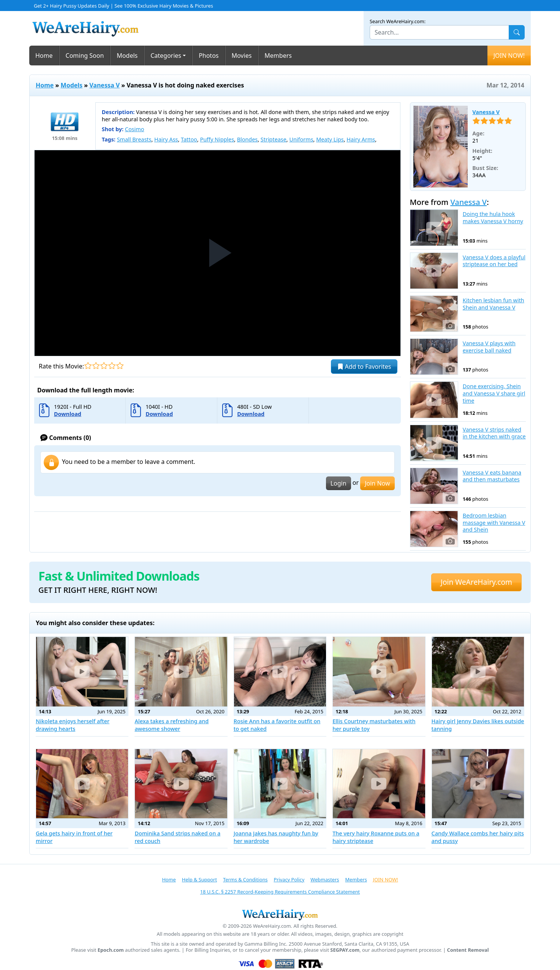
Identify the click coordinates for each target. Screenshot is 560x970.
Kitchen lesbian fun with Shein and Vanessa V (494, 304)
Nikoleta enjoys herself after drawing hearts (73, 725)
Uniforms (301, 139)
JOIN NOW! (509, 56)
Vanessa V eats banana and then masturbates (492, 476)
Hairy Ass (166, 139)
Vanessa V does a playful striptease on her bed (494, 261)
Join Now (377, 483)
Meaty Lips (330, 139)
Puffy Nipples (217, 139)
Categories (166, 56)
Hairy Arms (361, 139)
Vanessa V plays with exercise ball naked (489, 347)
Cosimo (135, 129)
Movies (242, 56)
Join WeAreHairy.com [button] (476, 582)
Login (339, 483)
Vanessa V (104, 85)
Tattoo (189, 139)
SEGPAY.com (345, 950)
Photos (209, 56)
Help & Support (199, 880)
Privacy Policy (289, 880)
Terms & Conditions (245, 880)
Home (44, 56)
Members (278, 56)
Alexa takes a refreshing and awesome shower (172, 725)
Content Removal (468, 950)
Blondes (248, 139)
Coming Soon (85, 56)
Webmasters (325, 880)
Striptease (274, 139)
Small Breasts (134, 139)
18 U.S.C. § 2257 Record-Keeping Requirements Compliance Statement (280, 892)
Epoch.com (111, 950)
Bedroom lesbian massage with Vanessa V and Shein (494, 523)
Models (127, 56)
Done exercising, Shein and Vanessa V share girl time (494, 393)
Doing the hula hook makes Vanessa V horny (493, 218)
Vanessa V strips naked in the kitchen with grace (494, 433)
